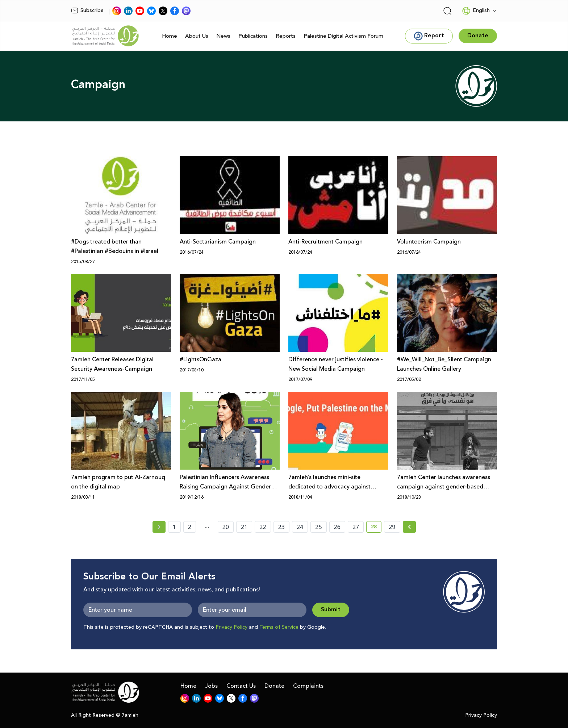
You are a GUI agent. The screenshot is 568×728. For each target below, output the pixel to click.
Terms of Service (279, 627)
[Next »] (410, 527)
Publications (253, 36)
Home (170, 36)
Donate (274, 686)
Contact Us (241, 686)
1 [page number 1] (174, 527)
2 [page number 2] (190, 527)
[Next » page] (409, 527)
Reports (286, 36)
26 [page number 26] (337, 527)
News (223, 36)
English (476, 11)
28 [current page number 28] (376, 528)
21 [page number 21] (244, 527)
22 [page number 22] (263, 527)
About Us (197, 36)
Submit (331, 610)
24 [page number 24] (300, 527)
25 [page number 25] (318, 527)
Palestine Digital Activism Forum (343, 36)
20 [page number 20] (226, 527)
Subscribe (87, 11)
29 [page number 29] (392, 527)
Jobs (211, 686)
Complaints (308, 686)
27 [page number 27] (356, 527)
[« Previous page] (159, 527)
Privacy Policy (231, 627)
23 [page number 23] (281, 527)
